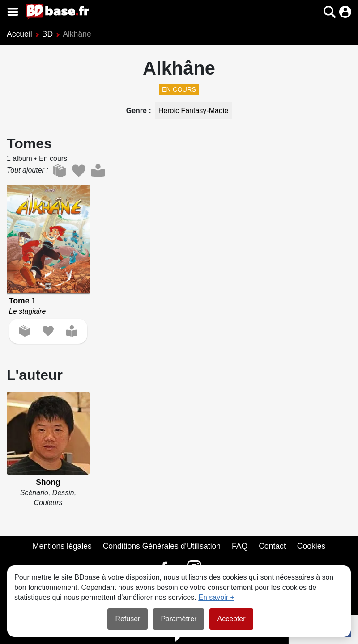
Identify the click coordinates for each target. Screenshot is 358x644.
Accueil (19, 34)
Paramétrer (179, 619)
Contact (272, 546)
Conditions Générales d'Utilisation (162, 546)
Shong (48, 482)
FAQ (240, 546)
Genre (138, 111)
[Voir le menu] (13, 12)
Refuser (128, 619)
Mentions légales (62, 546)
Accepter (231, 619)
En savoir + (216, 597)
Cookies (311, 546)
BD (47, 34)
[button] (330, 12)
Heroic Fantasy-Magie (194, 111)
